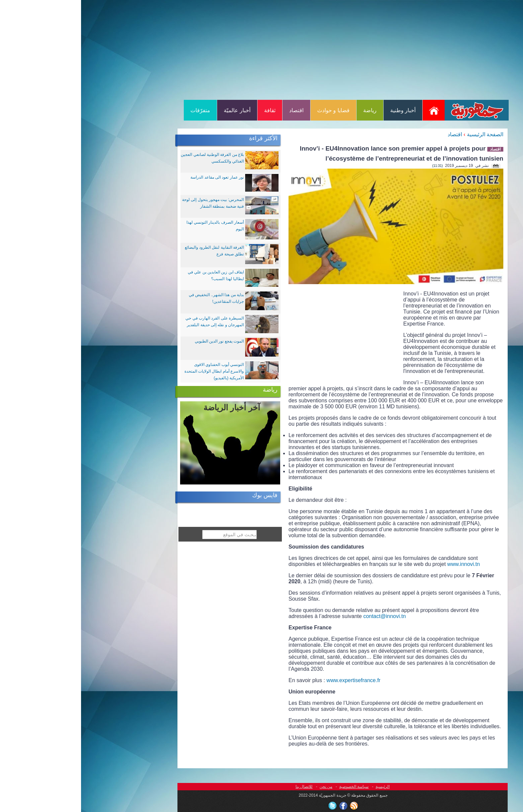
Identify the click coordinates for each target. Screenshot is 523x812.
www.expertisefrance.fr (273, 680)
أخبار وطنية (322, 110)
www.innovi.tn (383, 564)
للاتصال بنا (223, 787)
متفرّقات (119, 110)
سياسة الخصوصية (273, 787)
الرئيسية (302, 787)
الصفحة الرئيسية (404, 134)
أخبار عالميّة (156, 110)
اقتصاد (215, 110)
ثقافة (189, 110)
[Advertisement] (261, 49)
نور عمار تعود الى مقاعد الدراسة (136, 177)
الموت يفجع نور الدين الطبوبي (138, 341)
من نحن (245, 787)
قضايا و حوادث (252, 110)
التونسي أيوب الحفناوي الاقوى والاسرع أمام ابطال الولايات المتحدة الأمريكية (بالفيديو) (133, 371)
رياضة (289, 110)
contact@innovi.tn (303, 616)
